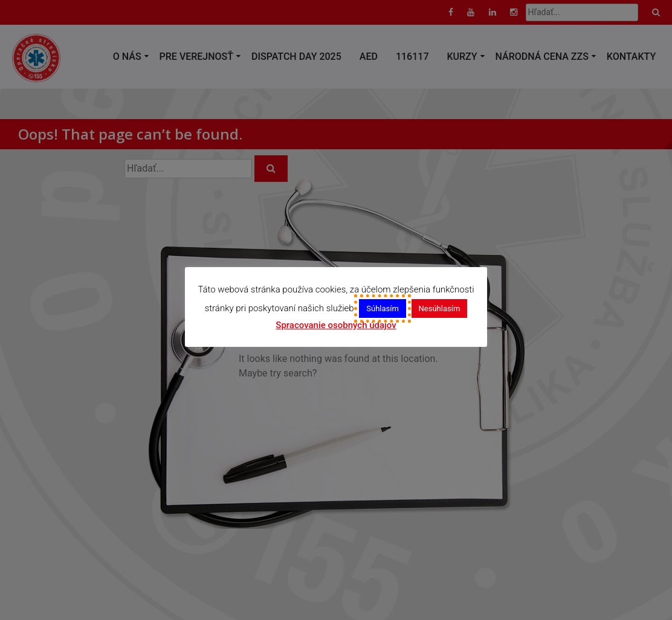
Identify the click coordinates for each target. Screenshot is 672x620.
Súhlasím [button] (383, 308)
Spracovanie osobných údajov (336, 325)
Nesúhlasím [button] (440, 308)
